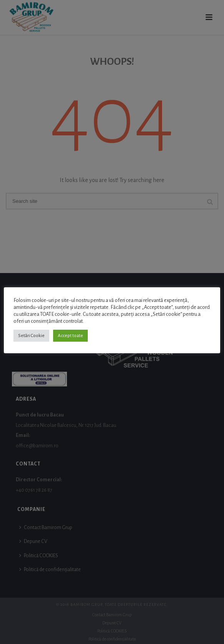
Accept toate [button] (70, 336)
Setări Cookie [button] (31, 336)
